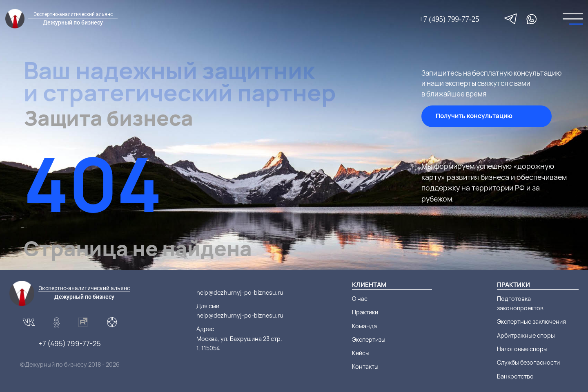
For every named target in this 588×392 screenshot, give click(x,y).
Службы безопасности (528, 362)
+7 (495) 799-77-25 (449, 19)
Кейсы (361, 353)
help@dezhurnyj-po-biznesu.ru (240, 292)
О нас (360, 299)
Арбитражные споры (526, 335)
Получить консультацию (474, 116)
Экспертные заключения (531, 321)
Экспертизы (369, 339)
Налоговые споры (522, 349)
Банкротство (515, 376)
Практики (365, 312)
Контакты (365, 366)
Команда (364, 326)
